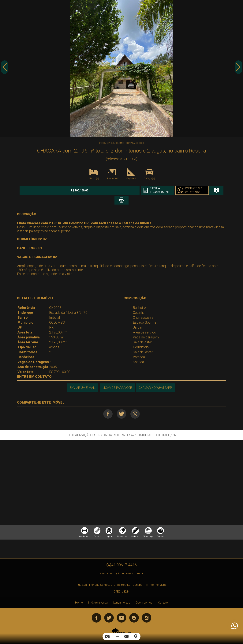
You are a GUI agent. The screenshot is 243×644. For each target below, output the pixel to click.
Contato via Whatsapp (164, 191)
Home (79, 595)
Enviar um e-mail (82, 378)
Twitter (122, 404)
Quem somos (144, 595)
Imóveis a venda (98, 595)
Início (102, 143)
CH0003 (140, 143)
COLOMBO (120, 143)
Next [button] (238, 69)
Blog (134, 610)
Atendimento (234, 626)
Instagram (147, 610)
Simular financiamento (129, 190)
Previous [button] (5, 69)
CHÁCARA (130, 143)
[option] (121, 68)
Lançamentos (122, 595)
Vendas (110, 143)
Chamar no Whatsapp (156, 378)
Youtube (121, 610)
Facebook (107, 404)
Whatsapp (137, 404)
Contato (163, 595)
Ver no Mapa (158, 577)
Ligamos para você (117, 378)
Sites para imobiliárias (121, 632)
